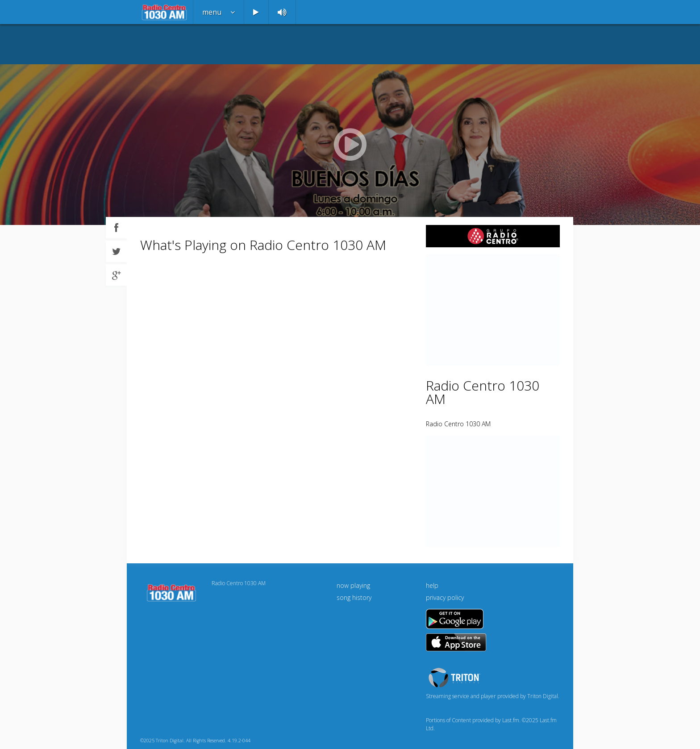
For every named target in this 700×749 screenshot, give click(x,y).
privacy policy (445, 597)
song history (354, 597)
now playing (353, 585)
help (432, 585)
